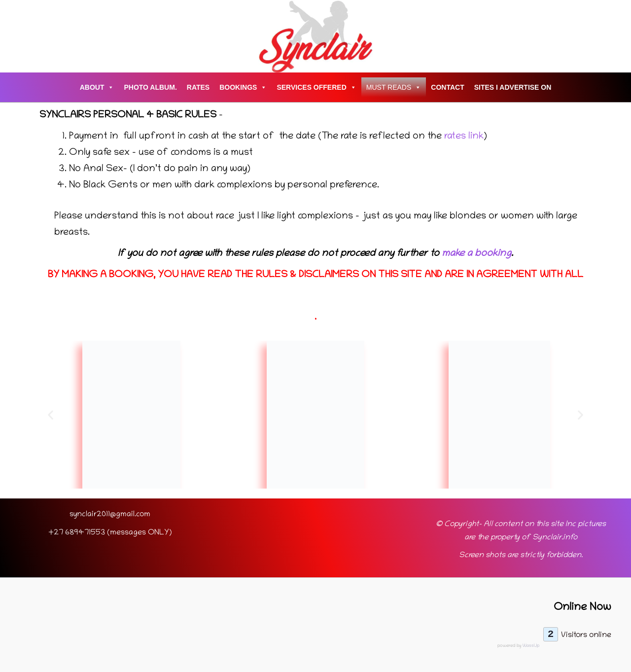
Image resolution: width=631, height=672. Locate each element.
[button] (51, 415)
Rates (198, 87)
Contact (447, 87)
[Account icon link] (20, 36)
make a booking (476, 254)
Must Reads (394, 87)
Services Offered (316, 87)
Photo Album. (150, 87)
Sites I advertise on (513, 87)
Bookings (243, 87)
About (97, 87)
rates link (463, 137)
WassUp (531, 646)
